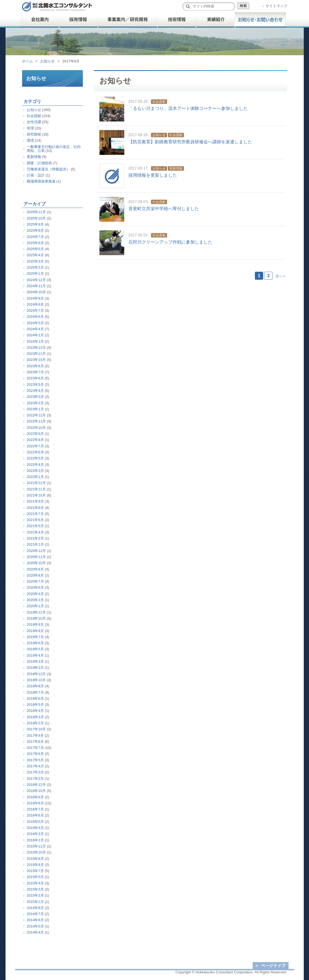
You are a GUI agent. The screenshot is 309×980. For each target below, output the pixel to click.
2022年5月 (35, 458)
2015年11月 (36, 846)
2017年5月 (35, 760)
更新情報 (176, 168)
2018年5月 (35, 705)
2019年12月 (36, 612)
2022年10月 (36, 428)
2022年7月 (35, 446)
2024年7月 (35, 311)
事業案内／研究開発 (128, 20)
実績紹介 (215, 20)
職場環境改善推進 (41, 181)
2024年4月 (35, 329)
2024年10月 (36, 292)
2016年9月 (35, 797)
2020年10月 (36, 563)
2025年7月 (35, 237)
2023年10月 (36, 360)
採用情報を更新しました (153, 175)
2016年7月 (35, 809)
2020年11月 (36, 557)
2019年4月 (35, 655)
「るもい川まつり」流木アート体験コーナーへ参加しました (188, 108)
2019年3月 (35, 661)
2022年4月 (35, 465)
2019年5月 (35, 649)
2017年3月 (35, 772)
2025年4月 (35, 255)
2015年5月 (35, 877)
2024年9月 (35, 298)
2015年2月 (35, 895)
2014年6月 (35, 920)
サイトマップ (276, 6)
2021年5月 (35, 526)
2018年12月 (36, 674)
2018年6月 (35, 698)
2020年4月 (35, 594)
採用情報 (79, 20)
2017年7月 (35, 748)
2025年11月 (36, 212)
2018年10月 (36, 680)
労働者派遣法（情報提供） (48, 169)
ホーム (27, 61)
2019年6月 (35, 643)
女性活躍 (34, 122)
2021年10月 (36, 495)
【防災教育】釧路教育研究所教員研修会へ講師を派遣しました (190, 142)
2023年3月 (35, 397)
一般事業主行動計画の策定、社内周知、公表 (54, 149)
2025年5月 (35, 249)
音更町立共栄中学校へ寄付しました (164, 209)
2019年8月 (35, 631)
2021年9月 (35, 501)
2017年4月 (35, 766)
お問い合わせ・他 (260, 20)
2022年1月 (35, 477)
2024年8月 (35, 304)
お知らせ (47, 61)
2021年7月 (35, 514)
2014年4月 (35, 932)
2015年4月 (35, 883)
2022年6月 (35, 452)
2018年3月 (35, 717)
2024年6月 (35, 317)
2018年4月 (35, 711)
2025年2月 (35, 267)
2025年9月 (35, 224)
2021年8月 (35, 508)
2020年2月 (35, 600)
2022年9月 (35, 434)
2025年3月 (35, 261)
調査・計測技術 (39, 163)
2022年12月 (36, 415)
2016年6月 (35, 815)
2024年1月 (35, 341)
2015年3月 (35, 889)
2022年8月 (35, 440)
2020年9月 (35, 569)
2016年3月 (35, 834)
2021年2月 (35, 538)
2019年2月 (35, 668)
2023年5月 (35, 385)
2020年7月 (35, 581)
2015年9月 (35, 859)
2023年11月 (36, 354)
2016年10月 (36, 791)
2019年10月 (36, 618)
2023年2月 (35, 403)
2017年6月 (35, 754)
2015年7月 (35, 871)
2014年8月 (35, 908)
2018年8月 (35, 686)
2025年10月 (36, 218)
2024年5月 (35, 323)
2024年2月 (35, 335)
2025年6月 (35, 243)
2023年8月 (35, 366)
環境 (30, 140)
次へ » (280, 276)
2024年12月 (36, 280)
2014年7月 (35, 914)
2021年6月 (35, 520)
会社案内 (40, 20)
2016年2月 (35, 840)
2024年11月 (36, 286)
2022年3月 (35, 471)
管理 (30, 128)
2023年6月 (35, 378)
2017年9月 (35, 735)
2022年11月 (36, 421)
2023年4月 (35, 391)
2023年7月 (35, 372)
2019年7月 (35, 637)
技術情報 (177, 20)
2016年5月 (35, 822)
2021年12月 (36, 483)
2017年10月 (36, 729)
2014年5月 (35, 926)
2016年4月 (35, 828)
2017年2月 (35, 779)
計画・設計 (36, 175)
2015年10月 (36, 852)
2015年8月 (35, 865)
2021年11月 (36, 489)
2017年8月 (35, 742)
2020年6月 (35, 587)
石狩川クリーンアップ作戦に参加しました (170, 242)
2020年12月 (36, 551)
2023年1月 (35, 409)
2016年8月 (35, 803)
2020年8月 (35, 575)
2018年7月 (35, 692)
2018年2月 (35, 723)
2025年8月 (35, 230)
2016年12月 (36, 785)
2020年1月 (35, 606)
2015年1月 (35, 902)
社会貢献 (159, 102)
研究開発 (34, 134)
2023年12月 (36, 348)
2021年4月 (35, 532)
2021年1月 (35, 544)
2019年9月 (35, 624)
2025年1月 (35, 274)
